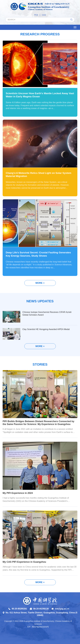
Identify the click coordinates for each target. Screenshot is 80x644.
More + (40, 283)
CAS (44, 15)
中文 (36, 15)
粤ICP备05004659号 (40, 627)
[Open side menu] (75, 27)
